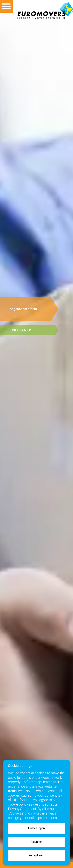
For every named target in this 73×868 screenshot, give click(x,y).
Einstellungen (36, 828)
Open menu (6, 6)
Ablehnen (36, 842)
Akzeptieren (37, 855)
